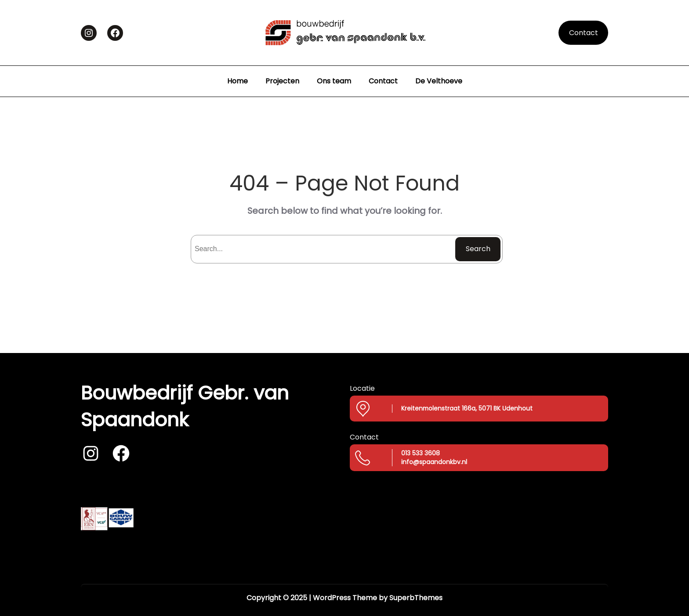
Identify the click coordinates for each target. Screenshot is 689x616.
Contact (584, 33)
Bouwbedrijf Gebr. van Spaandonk (185, 406)
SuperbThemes (416, 598)
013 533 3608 (421, 453)
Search (478, 249)
